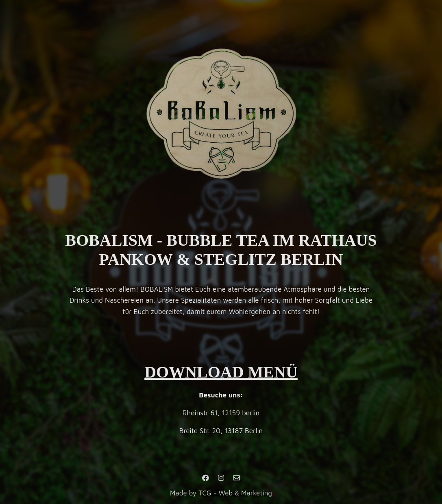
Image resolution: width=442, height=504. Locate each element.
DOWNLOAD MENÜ (221, 372)
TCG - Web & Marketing (235, 493)
